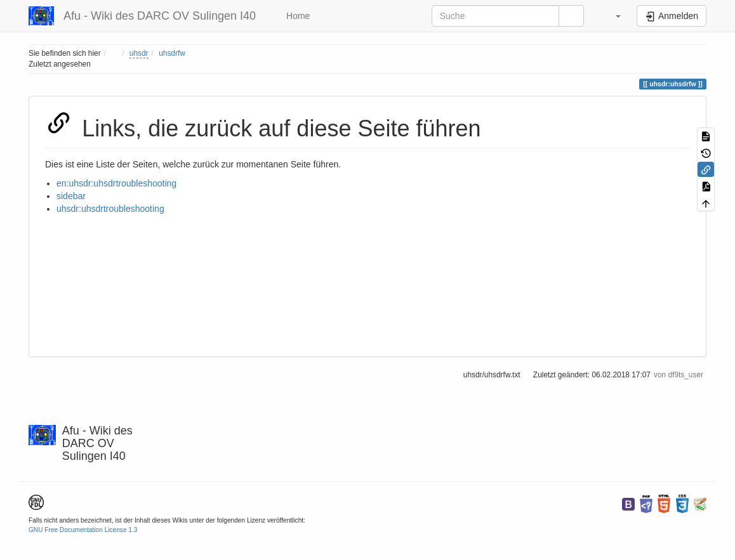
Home (297, 16)
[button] (612, 16)
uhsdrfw (172, 53)
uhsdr (139, 53)
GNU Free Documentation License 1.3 (83, 530)
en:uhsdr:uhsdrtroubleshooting (116, 183)
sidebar (71, 196)
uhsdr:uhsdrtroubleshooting (110, 209)
